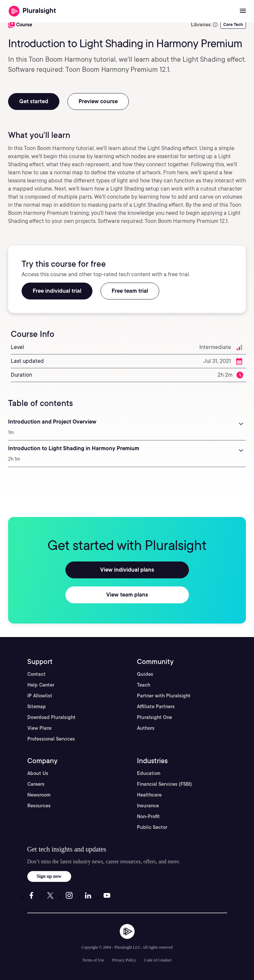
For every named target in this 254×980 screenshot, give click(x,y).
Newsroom (39, 795)
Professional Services (51, 739)
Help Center (41, 685)
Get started (34, 101)
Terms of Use (93, 960)
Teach (144, 685)
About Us (38, 773)
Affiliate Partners (156, 707)
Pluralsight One (154, 717)
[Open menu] (243, 11)
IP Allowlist (40, 696)
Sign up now (49, 876)
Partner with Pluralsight (164, 696)
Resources (39, 806)
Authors (146, 728)
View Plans (39, 728)
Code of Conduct (158, 960)
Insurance (148, 806)
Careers (36, 784)
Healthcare (149, 795)
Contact (36, 674)
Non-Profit (148, 816)
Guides (145, 674)
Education (149, 773)
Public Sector (152, 827)
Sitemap (37, 707)
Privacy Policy (124, 960)
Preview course (98, 101)
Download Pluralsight (51, 717)
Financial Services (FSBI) (164, 784)
